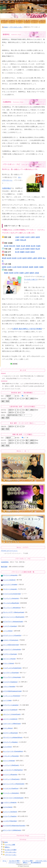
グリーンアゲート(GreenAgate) (11, 677)
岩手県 (16, 273)
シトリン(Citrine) (7, 631)
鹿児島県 (25, 267)
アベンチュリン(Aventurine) (10, 598)
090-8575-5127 (42, 10)
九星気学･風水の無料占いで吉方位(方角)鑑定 (27, 329)
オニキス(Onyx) (6, 747)
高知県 (27, 252)
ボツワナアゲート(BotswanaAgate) (12, 622)
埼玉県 (23, 246)
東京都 (6, 246)
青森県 (6, 273)
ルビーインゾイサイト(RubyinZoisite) (13, 784)
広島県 (17, 249)
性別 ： (19, 396)
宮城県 (21, 273)
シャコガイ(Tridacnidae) (9, 821)
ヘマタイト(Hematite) (8, 686)
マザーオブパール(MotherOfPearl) (12, 737)
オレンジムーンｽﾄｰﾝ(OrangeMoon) (12, 751)
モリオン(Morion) (7, 728)
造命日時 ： (4, 443)
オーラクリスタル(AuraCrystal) (11, 594)
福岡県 (4, 267)
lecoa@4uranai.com (40, 12)
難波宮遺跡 (4, 567)
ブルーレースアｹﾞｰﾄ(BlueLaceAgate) (13, 612)
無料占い (7, 847)
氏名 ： (3, 396)
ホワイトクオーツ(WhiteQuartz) (11, 830)
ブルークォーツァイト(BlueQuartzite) (13, 617)
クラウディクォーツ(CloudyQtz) (11, 635)
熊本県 (19, 267)
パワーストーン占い (11, 855)
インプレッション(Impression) (11, 696)
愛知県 (4, 258)
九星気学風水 (6, 188)
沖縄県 (41, 267)
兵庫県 (33, 237)
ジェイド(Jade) (6, 700)
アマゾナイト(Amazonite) (9, 575)
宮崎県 (36, 267)
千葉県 (18, 246)
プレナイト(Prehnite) (8, 761)
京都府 (22, 237)
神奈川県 (12, 246)
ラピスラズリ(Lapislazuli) (9, 710)
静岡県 (30, 258)
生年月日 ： (4, 399)
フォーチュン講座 (10, 845)
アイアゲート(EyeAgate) (9, 654)
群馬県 (28, 246)
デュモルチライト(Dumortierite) (11, 649)
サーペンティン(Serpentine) (10, 793)
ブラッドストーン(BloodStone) (11, 608)
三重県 (17, 240)
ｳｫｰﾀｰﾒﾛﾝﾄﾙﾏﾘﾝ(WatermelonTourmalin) (13, 826)
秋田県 (11, 273)
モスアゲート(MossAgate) (9, 733)
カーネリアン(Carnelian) (9, 626)
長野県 (40, 258)
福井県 (25, 258)
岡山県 (38, 249)
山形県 (27, 273)
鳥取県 (33, 249)
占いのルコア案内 (14, 861)
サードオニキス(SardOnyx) (10, 788)
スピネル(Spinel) (7, 807)
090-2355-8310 (42, 5)
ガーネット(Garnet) (7, 663)
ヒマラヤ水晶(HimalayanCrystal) (11, 691)
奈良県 (27, 237)
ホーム (5, 861)
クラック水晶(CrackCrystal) (10, 645)
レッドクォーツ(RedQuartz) (10, 765)
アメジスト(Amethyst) (8, 580)
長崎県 (31, 267)
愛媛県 (22, 252)
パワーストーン (7, 180)
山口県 (22, 249)
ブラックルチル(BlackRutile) (10, 603)
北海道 (37, 273)
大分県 (14, 267)
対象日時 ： (4, 412)
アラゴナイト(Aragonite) (9, 589)
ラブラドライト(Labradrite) (10, 705)
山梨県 (35, 258)
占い (20, 177)
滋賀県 (38, 237)
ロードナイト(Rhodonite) (9, 775)
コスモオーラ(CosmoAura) (10, 640)
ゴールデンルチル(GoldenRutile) (11, 668)
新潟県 (14, 258)
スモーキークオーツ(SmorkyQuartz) (12, 798)
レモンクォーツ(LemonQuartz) (11, 714)
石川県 (19, 258)
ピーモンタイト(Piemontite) (10, 756)
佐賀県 (9, 267)
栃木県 (33, 246)
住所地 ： (4, 415)
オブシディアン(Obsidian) (9, 742)
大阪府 (17, 237)
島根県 (27, 249)
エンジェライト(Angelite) (9, 584)
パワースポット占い (16, 27)
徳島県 (33, 252)
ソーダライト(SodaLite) (9, 802)
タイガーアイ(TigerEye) (9, 816)
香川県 (17, 252)
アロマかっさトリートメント (9, 551)
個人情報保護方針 (36, 863)
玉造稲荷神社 (5, 562)
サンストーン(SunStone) (9, 812)
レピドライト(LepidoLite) (9, 719)
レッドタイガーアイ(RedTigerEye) (12, 770)
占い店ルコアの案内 (11, 850)
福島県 (32, 273)
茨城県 (38, 246)
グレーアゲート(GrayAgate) (10, 673)
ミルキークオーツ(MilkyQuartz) (11, 724)
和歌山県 (23, 240)
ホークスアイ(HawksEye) (9, 682)
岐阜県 (9, 258)
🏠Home (5, 27)
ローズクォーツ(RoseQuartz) (10, 779)
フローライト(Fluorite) (8, 659)
